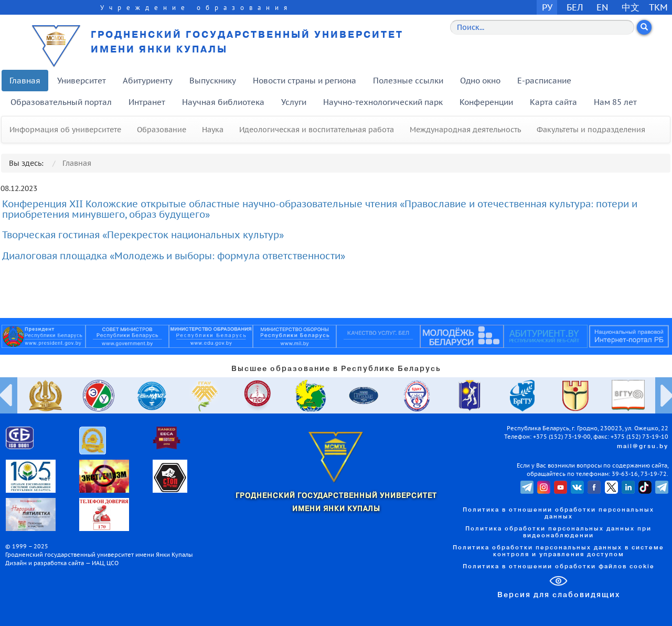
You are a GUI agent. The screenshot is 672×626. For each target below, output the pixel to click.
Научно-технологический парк (383, 102)
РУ (547, 7)
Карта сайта (553, 102)
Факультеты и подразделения (591, 130)
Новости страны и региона (305, 81)
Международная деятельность (465, 130)
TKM (658, 7)
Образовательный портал (61, 102)
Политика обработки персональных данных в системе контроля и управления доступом (558, 551)
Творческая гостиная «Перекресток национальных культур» (143, 235)
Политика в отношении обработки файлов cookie (559, 567)
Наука (213, 130)
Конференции (486, 102)
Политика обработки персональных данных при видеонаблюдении (558, 532)
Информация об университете (65, 130)
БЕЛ (575, 7)
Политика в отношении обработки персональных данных (558, 513)
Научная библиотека (223, 102)
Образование (162, 130)
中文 (631, 7)
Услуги (294, 102)
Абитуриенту (148, 81)
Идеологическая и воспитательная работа (317, 130)
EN (602, 7)
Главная (25, 81)
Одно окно (480, 81)
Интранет (147, 102)
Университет (82, 81)
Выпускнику (213, 81)
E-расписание (544, 81)
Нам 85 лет (615, 102)
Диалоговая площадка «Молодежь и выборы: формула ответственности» (174, 256)
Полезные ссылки (408, 81)
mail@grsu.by (643, 447)
